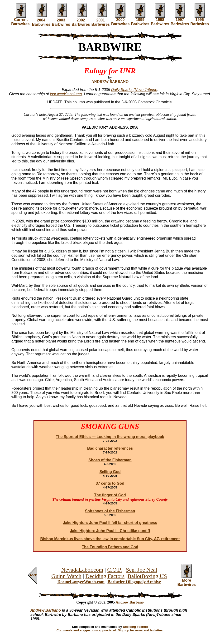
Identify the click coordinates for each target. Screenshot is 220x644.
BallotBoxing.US (147, 576)
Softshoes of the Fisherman (110, 511)
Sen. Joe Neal (141, 570)
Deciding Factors (105, 576)
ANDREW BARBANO (110, 82)
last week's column (66, 94)
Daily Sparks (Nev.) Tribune (134, 90)
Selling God (110, 472)
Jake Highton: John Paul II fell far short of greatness (110, 523)
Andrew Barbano (129, 602)
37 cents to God (110, 483)
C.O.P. (115, 570)
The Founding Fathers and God (110, 547)
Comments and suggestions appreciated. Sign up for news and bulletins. (110, 630)
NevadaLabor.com (82, 570)
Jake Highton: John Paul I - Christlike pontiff (110, 531)
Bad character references (110, 448)
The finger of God (110, 495)
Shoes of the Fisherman (110, 460)
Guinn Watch (66, 576)
